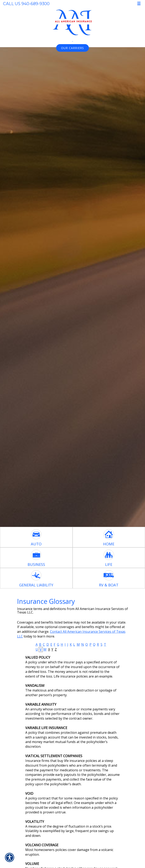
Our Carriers (72, 48)
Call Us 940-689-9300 (26, 4)
